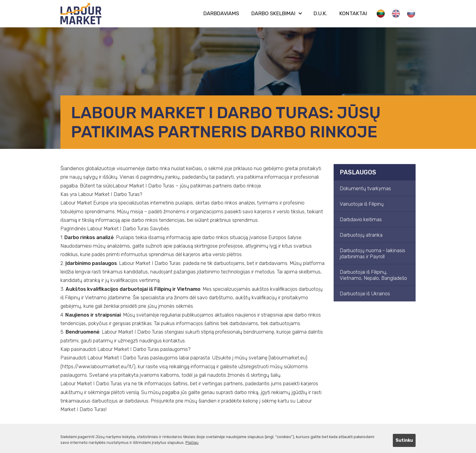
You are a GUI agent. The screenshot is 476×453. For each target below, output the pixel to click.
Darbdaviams (221, 13)
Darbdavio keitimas (361, 219)
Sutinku (404, 440)
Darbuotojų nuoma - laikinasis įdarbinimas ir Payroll (372, 253)
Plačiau (192, 443)
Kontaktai (353, 13)
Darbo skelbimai (273, 13)
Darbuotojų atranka (361, 235)
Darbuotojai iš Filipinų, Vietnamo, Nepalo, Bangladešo (373, 275)
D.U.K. (320, 13)
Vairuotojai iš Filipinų (362, 204)
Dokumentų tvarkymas (365, 188)
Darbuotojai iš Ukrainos (365, 293)
